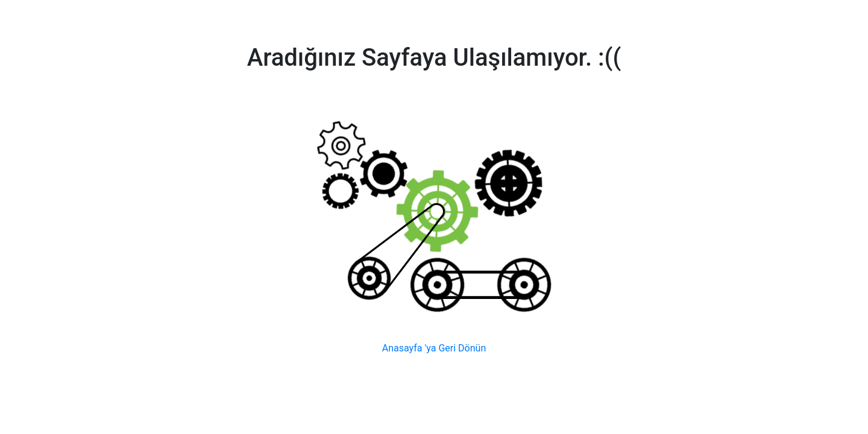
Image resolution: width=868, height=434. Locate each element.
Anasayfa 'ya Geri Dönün (434, 348)
